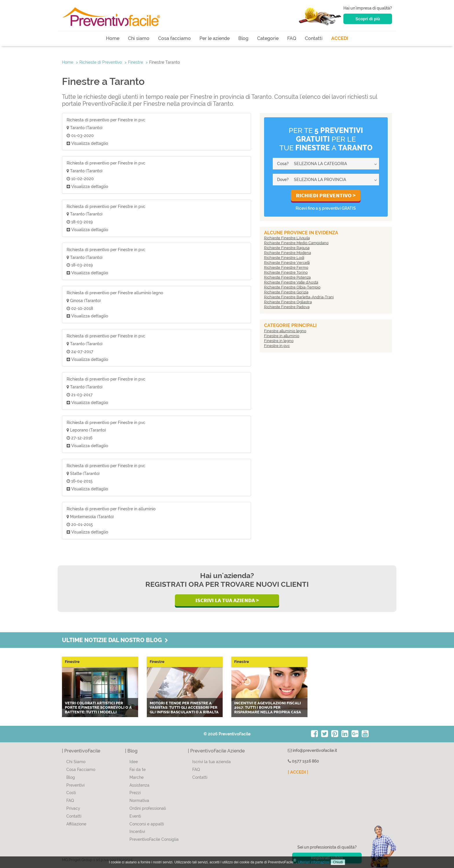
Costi (71, 793)
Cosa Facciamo (81, 770)
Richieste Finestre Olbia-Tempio (292, 287)
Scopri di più (368, 19)
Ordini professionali (148, 808)
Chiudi (338, 862)
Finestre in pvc (277, 346)
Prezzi (135, 793)
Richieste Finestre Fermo (286, 267)
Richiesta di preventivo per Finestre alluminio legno (115, 293)
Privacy (73, 808)
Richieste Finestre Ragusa (287, 248)
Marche (137, 777)
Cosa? (283, 164)
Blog (243, 38)
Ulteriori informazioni (314, 862)
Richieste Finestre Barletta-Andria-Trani (299, 297)
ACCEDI (340, 38)
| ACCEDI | (298, 772)
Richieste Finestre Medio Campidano (296, 243)
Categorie (268, 38)
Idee (134, 762)
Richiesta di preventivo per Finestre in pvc (106, 120)
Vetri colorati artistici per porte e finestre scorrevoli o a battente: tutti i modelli (98, 708)
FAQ (292, 38)
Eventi (135, 816)
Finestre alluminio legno (285, 331)
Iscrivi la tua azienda (212, 762)
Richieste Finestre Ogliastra (288, 302)
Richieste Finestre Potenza (287, 277)
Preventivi (75, 785)
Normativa (139, 801)
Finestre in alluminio (282, 336)
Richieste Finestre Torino (286, 272)
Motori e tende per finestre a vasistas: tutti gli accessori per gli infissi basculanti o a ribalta (184, 708)
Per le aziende (215, 38)
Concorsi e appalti (147, 824)
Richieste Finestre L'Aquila (287, 238)
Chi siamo (139, 38)
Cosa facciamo (174, 38)
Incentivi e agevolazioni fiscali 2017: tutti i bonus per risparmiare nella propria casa (268, 708)
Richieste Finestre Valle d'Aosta (291, 282)
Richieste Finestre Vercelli (287, 263)
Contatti (314, 38)
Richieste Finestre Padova (287, 307)
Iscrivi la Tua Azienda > (227, 600)
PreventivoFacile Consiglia (154, 839)
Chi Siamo (76, 762)
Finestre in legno (279, 341)
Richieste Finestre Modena (288, 253)
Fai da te (138, 770)
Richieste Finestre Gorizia (286, 292)
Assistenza (139, 785)
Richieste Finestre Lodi (284, 258)
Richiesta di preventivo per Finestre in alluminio (111, 509)
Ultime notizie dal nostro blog (115, 640)
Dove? (283, 180)
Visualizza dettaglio (87, 143)
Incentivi (137, 832)
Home (113, 38)
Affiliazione (76, 824)
